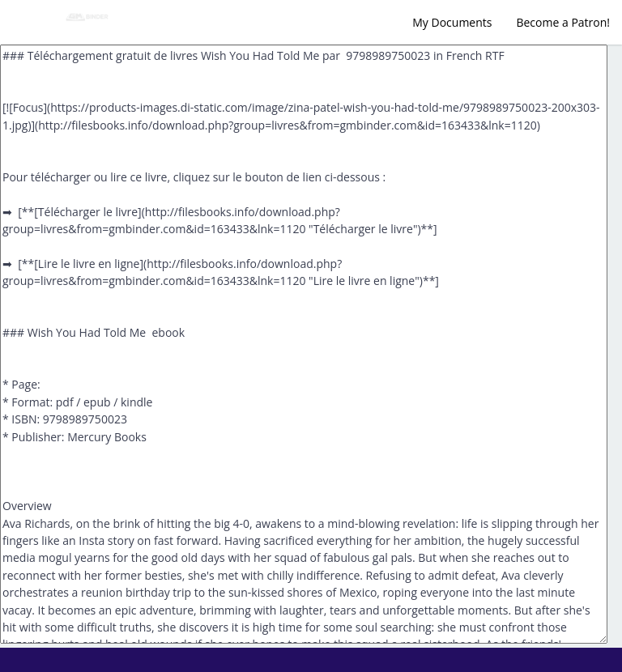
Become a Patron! (563, 22)
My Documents (452, 22)
